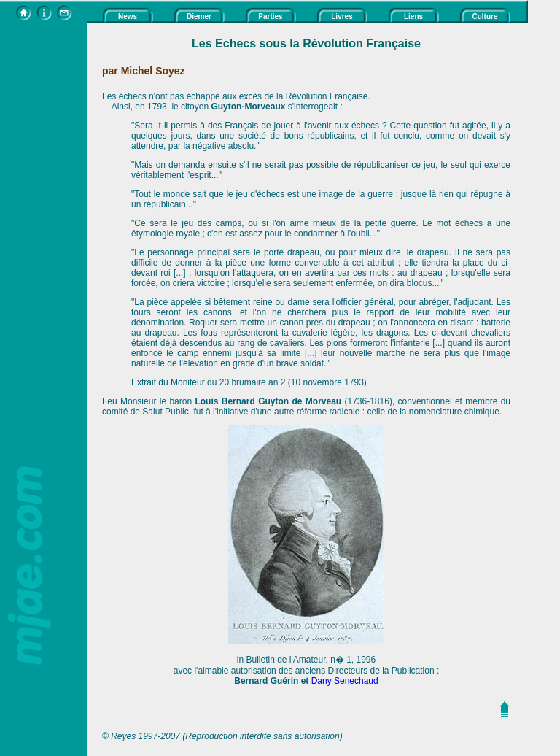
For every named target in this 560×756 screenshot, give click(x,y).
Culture (485, 16)
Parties (270, 16)
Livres (342, 16)
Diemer (199, 16)
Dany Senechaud (345, 681)
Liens (413, 16)
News (128, 16)
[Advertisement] (44, 242)
